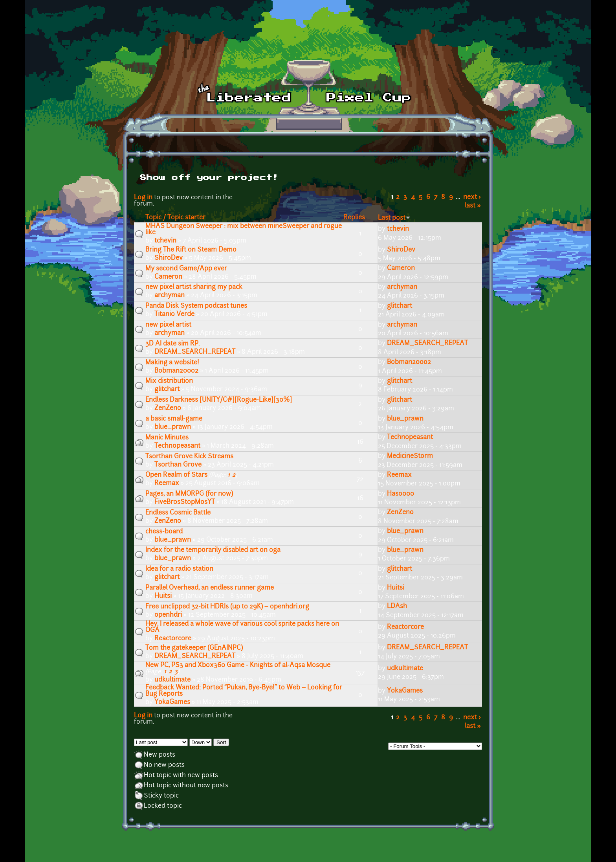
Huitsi (163, 596)
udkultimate (172, 680)
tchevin (165, 241)
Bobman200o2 (176, 371)
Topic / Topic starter (175, 218)
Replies (354, 218)
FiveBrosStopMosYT (185, 502)
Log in (143, 198)
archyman (170, 296)
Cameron (168, 277)
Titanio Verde (174, 314)
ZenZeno (168, 408)
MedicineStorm (410, 456)
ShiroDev (169, 258)
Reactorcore (173, 639)
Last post (394, 218)
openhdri (168, 615)
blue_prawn (173, 427)
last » (473, 206)
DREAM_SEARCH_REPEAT (195, 352)
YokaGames (172, 702)
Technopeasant (177, 446)
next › (472, 197)
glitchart (400, 306)
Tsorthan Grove (178, 465)
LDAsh (397, 607)
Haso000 (401, 494)
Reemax (167, 483)
